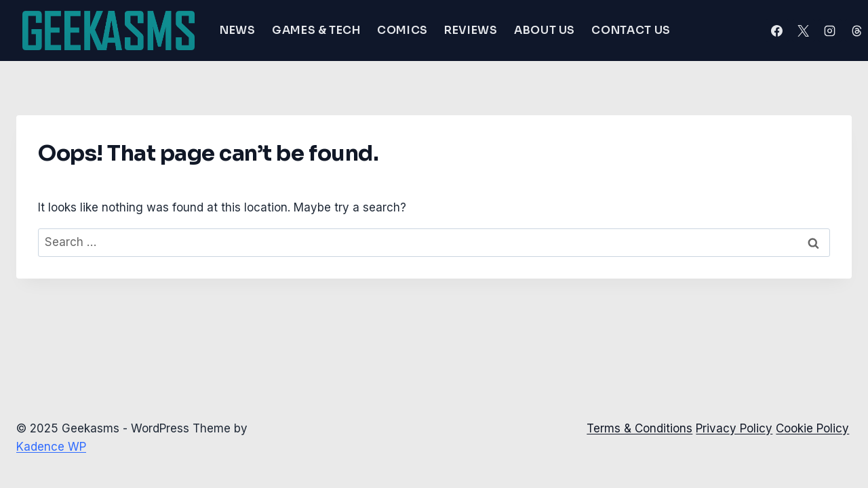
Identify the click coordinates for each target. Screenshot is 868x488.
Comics (402, 30)
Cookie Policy (812, 428)
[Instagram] (830, 30)
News (238, 30)
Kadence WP (51, 447)
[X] (804, 30)
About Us (545, 30)
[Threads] (856, 30)
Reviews (471, 30)
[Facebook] (777, 30)
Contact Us (631, 30)
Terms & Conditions (639, 428)
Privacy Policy (734, 428)
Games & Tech (316, 30)
